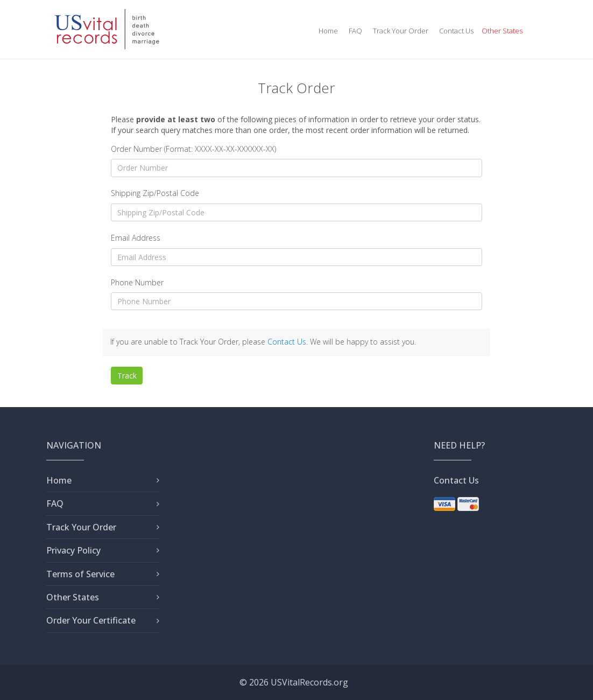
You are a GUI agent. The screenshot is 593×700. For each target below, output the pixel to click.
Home (328, 31)
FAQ (355, 31)
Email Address (136, 238)
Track (127, 376)
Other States (502, 31)
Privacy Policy (73, 550)
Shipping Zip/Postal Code (155, 193)
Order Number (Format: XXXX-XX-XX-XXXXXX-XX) (193, 149)
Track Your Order (401, 31)
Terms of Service (80, 574)
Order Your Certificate (91, 620)
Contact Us (456, 31)
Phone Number (137, 282)
